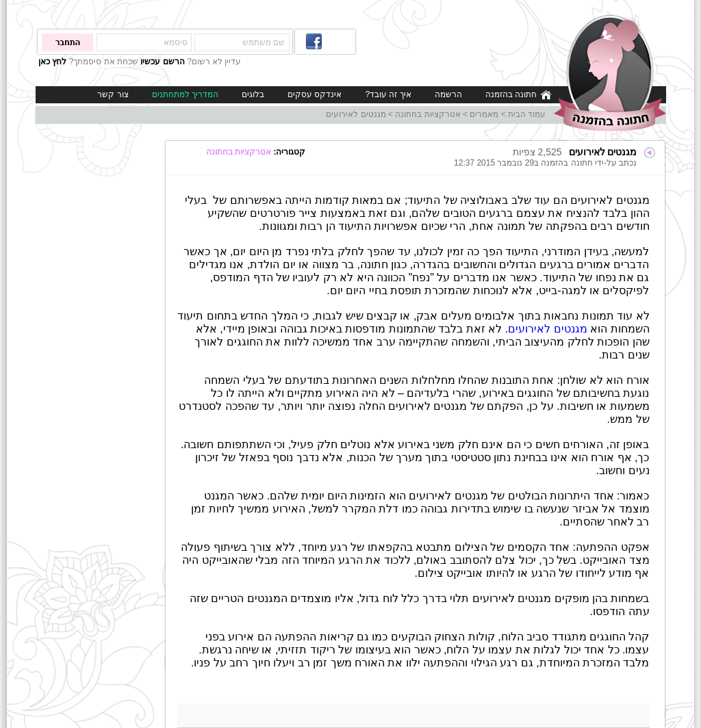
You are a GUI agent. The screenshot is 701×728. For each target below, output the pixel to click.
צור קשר (113, 94)
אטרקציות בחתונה (428, 114)
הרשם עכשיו (162, 62)
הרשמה (448, 94)
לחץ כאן (52, 62)
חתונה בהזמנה (519, 95)
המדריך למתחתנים (185, 94)
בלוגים (253, 94)
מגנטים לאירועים (356, 114)
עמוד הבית (527, 114)
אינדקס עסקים (315, 94)
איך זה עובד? (388, 94)
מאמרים (484, 114)
